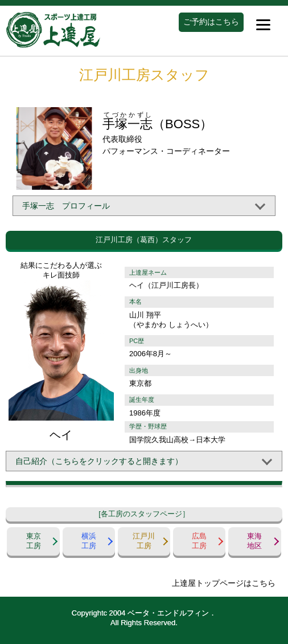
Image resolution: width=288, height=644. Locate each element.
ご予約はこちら (211, 22)
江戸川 (144, 541)
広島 (199, 541)
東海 (254, 541)
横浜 (89, 541)
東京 (33, 541)
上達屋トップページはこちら (224, 583)
